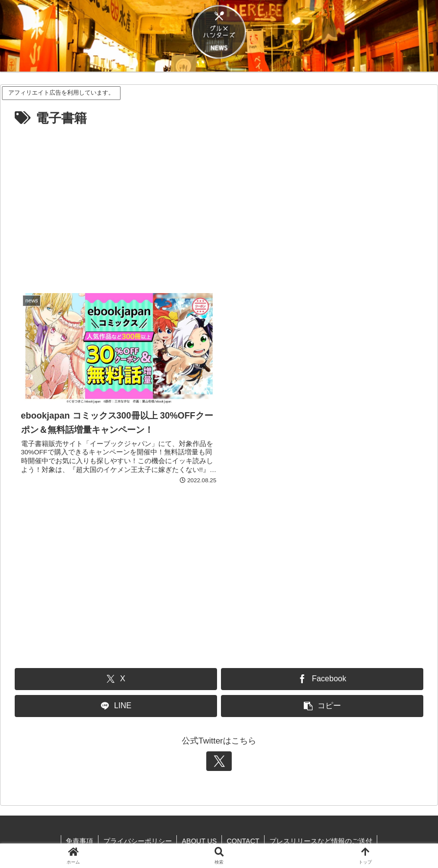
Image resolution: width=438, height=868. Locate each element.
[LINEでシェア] (116, 703)
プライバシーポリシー (137, 838)
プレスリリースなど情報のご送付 (321, 838)
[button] (322, 703)
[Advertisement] (219, 203)
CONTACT (243, 838)
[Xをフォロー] (219, 758)
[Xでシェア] (116, 676)
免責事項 (79, 838)
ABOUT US (199, 838)
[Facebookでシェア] (322, 676)
